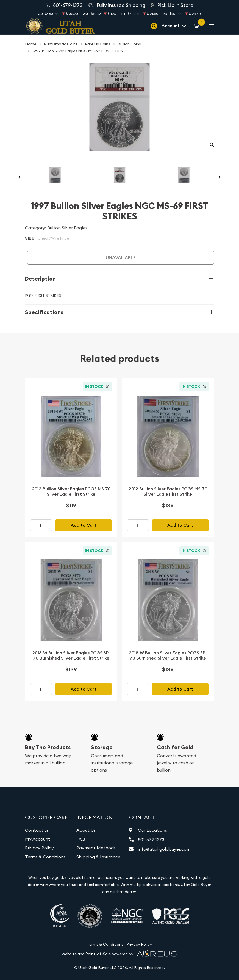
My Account (38, 839)
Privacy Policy (39, 848)
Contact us (37, 830)
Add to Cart (84, 525)
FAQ (81, 839)
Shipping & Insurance (98, 857)
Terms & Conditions (45, 857)
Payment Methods (96, 848)
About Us (86, 830)
